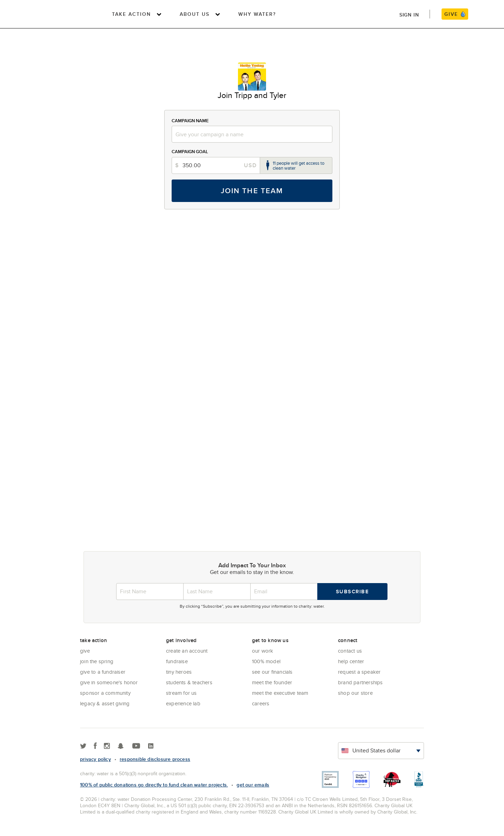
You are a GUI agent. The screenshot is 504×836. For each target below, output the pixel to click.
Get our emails (253, 785)
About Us (195, 14)
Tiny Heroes (179, 672)
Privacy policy (95, 759)
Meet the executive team (280, 693)
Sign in (409, 15)
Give (85, 651)
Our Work (263, 651)
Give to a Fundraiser (103, 672)
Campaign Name (190, 121)
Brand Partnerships (360, 682)
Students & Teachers (189, 682)
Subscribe (353, 592)
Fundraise (177, 661)
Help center (351, 661)
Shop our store (355, 693)
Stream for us (181, 693)
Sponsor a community (105, 693)
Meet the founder (272, 682)
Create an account (187, 651)
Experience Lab (183, 703)
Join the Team (252, 191)
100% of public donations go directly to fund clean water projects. (154, 785)
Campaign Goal (190, 152)
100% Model (266, 661)
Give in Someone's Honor (109, 682)
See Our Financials (272, 672)
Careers (261, 703)
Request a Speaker (359, 672)
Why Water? (257, 14)
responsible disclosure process (155, 759)
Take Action (131, 14)
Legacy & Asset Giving (105, 703)
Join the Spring (97, 661)
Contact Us (350, 651)
